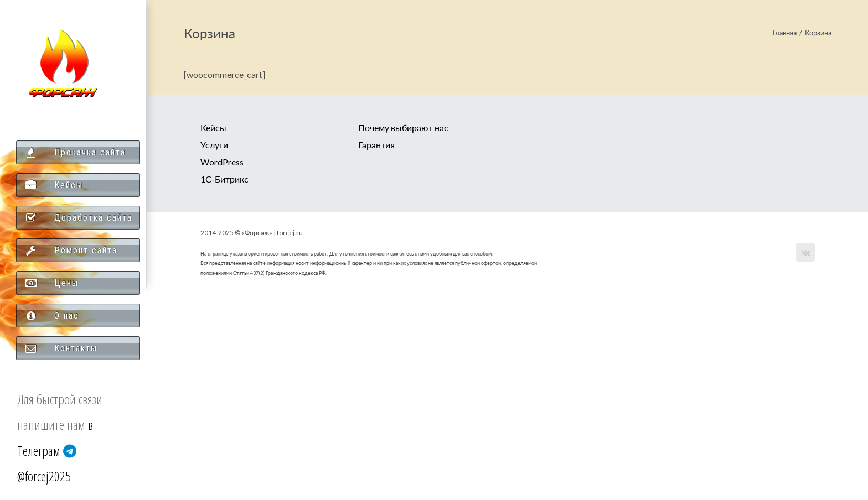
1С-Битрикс (224, 179)
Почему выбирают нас (403, 127)
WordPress (222, 162)
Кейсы (213, 127)
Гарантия (376, 145)
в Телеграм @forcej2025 (55, 450)
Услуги (214, 145)
